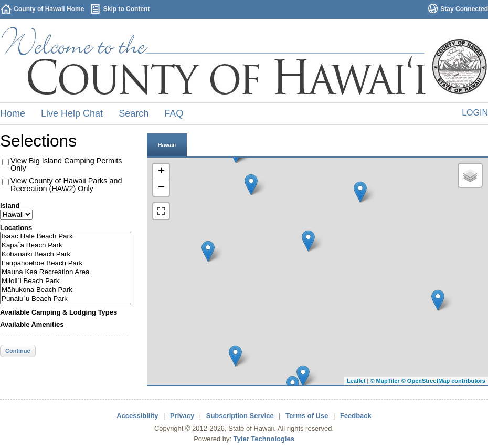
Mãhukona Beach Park (66, 290)
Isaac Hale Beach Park (66, 237)
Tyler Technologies (264, 439)
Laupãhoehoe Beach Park (66, 263)
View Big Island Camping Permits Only (66, 164)
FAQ (174, 113)
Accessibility (137, 416)
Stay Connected (464, 9)
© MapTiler (385, 381)
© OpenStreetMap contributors (443, 381)
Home (13, 113)
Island (10, 206)
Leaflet (356, 381)
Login (475, 113)
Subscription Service (240, 416)
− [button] (161, 188)
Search (134, 113)
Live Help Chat (72, 113)
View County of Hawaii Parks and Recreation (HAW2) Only (66, 184)
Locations (16, 228)
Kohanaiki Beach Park (66, 254)
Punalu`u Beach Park (66, 299)
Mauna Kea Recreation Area (66, 272)
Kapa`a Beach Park (66, 246)
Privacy (182, 416)
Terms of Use (307, 416)
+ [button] (161, 172)
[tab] (167, 144)
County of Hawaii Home (49, 9)
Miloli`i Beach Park (66, 281)
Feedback (356, 416)
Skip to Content (127, 9)
